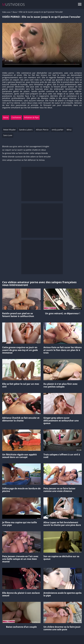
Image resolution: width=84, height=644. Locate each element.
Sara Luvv (8, 135)
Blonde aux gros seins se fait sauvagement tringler (26, 147)
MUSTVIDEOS (14, 4)
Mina (69, 130)
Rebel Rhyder (10, 130)
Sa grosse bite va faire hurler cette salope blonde (25, 153)
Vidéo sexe (6, 12)
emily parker (58, 130)
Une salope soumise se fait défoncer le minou (23, 160)
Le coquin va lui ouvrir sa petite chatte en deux (24, 150)
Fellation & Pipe (31, 117)
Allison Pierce (42, 130)
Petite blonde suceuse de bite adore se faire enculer (27, 157)
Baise (15, 12)
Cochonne (16, 117)
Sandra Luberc (26, 130)
